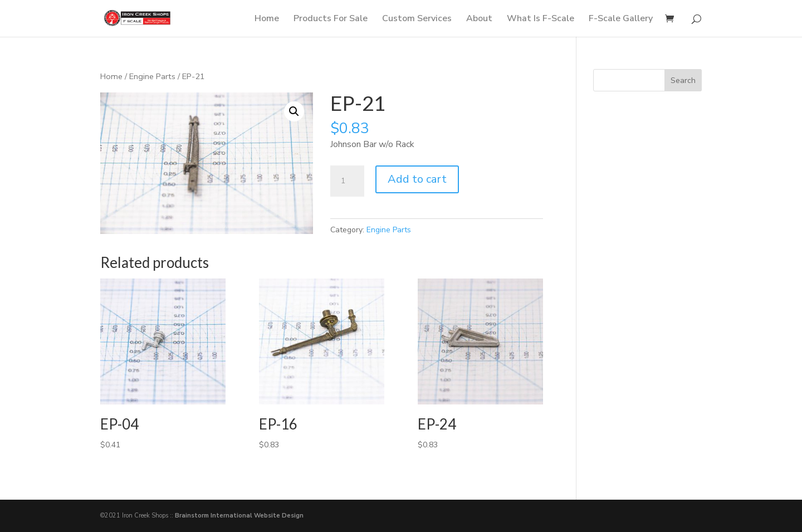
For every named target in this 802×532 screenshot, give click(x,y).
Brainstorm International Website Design (239, 516)
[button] (294, 111)
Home (267, 19)
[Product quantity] (347, 181)
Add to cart (417, 179)
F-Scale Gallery (621, 19)
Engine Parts (152, 76)
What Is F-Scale (541, 19)
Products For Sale (331, 19)
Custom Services (417, 19)
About (479, 19)
